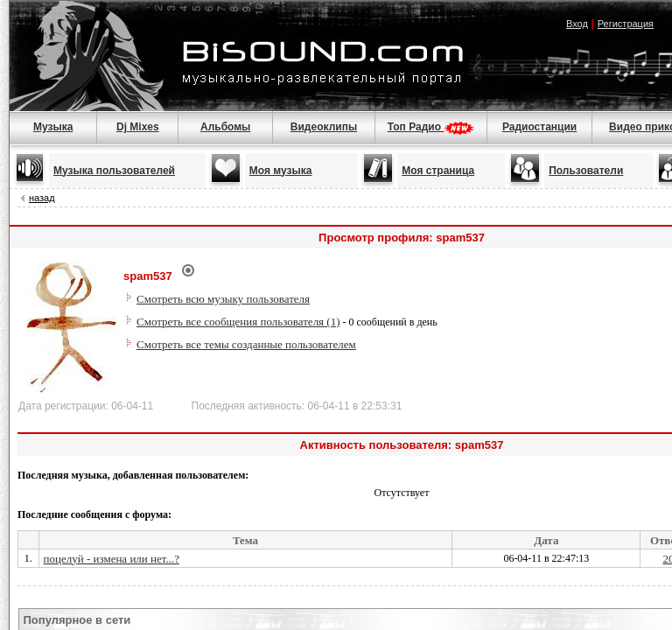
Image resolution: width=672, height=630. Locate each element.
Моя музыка (281, 171)
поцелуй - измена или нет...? (112, 559)
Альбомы (225, 127)
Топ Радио (431, 127)
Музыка (53, 127)
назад (42, 198)
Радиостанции (539, 127)
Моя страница (438, 171)
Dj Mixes (138, 127)
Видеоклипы (324, 127)
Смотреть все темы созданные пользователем (246, 344)
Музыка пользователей (114, 171)
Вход (577, 24)
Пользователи (586, 171)
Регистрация (626, 24)
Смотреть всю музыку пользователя (223, 299)
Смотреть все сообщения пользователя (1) (238, 322)
